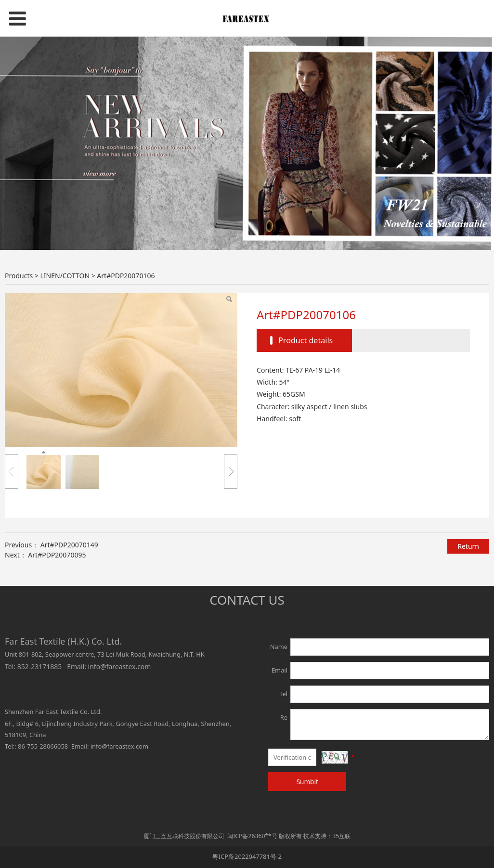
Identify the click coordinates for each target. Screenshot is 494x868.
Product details (305, 340)
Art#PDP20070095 (57, 555)
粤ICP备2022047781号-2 (247, 856)
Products (19, 276)
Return (468, 546)
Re (284, 717)
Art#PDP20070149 (69, 545)
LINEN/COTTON (65, 276)
